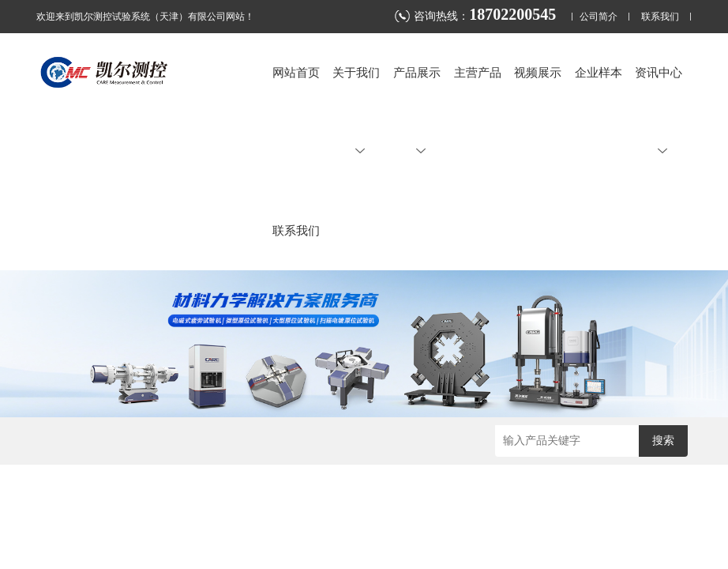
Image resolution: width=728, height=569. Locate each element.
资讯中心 (659, 111)
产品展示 (417, 111)
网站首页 (296, 72)
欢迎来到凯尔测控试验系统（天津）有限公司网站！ (145, 17)
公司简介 (599, 17)
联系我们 (660, 17)
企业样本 (599, 72)
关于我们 (356, 111)
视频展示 (538, 72)
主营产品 (478, 72)
